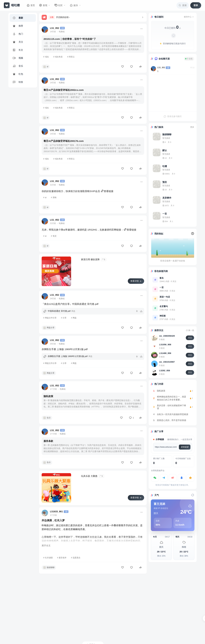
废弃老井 (63, 558)
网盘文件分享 (51, 318)
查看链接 (107, 191)
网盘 (75, 318)
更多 (192, 127)
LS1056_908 (165, 345)
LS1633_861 (56, 511)
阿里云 (72, 57)
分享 (65, 318)
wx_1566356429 (167, 336)
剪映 (55, 197)
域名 (47, 57)
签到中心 (189, 17)
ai (46, 197)
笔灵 (55, 236)
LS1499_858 (165, 353)
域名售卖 (59, 57)
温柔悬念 (77, 558)
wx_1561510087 (167, 362)
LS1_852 (55, 28)
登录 (196, 5)
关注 (190, 338)
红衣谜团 (49, 558)
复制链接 (185, 447)
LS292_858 (165, 371)
